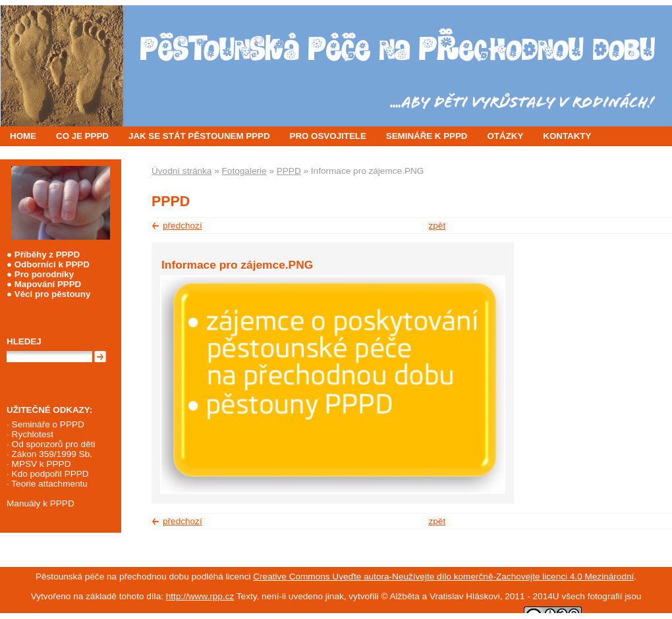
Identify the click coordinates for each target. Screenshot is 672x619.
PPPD (289, 171)
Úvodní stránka (182, 171)
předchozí (182, 226)
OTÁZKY (506, 136)
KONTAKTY (567, 136)
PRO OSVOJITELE (328, 136)
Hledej (24, 341)
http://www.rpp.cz (200, 596)
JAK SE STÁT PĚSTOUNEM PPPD (199, 136)
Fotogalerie (244, 171)
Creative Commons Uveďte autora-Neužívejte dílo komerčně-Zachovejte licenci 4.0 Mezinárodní (443, 577)
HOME (23, 136)
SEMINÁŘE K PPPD (427, 136)
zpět (437, 226)
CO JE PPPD (82, 136)
